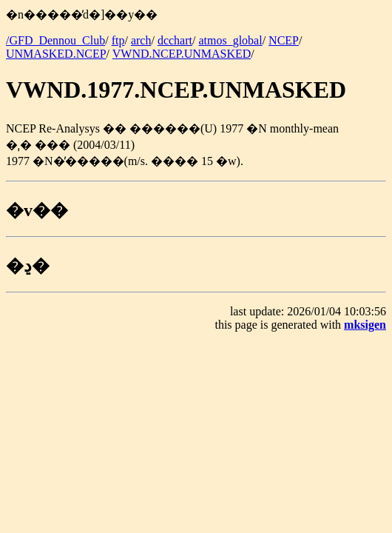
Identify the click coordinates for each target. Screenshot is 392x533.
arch (141, 40)
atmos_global (230, 40)
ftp (118, 40)
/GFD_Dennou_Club (55, 40)
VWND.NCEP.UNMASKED (182, 54)
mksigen (365, 325)
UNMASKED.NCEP (56, 54)
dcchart (175, 40)
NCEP (284, 40)
